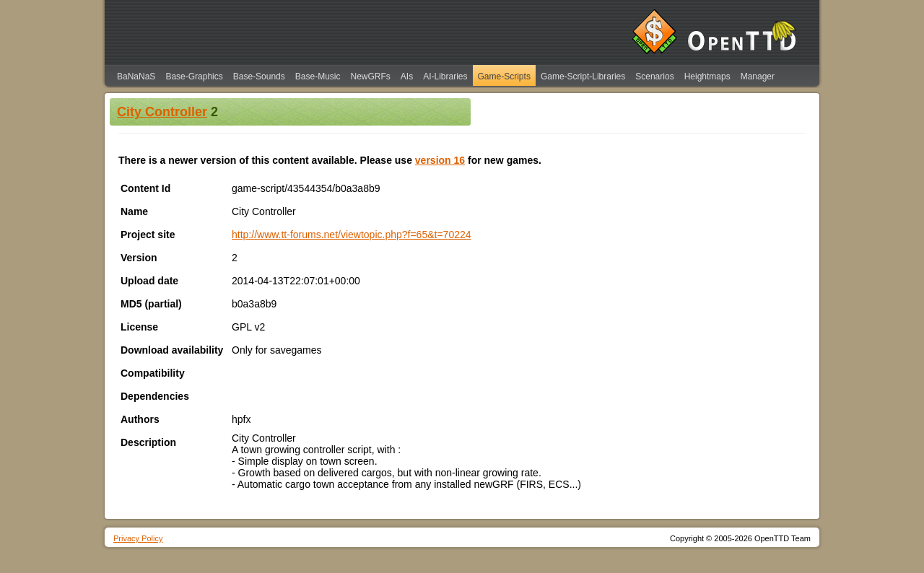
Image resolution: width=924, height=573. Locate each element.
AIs (407, 76)
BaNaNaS (136, 76)
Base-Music (318, 76)
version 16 (440, 160)
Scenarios (654, 76)
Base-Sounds (259, 76)
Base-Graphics (194, 76)
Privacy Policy (138, 538)
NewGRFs (370, 76)
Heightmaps (707, 76)
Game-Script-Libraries (583, 76)
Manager (758, 76)
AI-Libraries (445, 76)
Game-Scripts (504, 76)
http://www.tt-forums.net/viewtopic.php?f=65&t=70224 (352, 235)
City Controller (162, 112)
